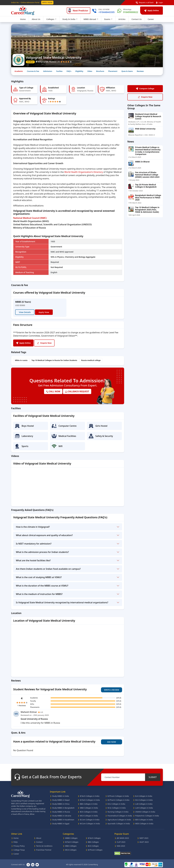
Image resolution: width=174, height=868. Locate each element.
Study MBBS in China (61, 802)
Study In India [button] (69, 19)
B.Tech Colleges (94, 836)
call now (53, 391)
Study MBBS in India (61, 794)
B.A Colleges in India (144, 794)
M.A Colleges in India (144, 798)
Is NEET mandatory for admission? (34, 544)
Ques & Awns (127, 71)
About (39, 836)
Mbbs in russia (21, 360)
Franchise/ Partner (44, 848)
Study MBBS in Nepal (61, 798)
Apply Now (47, 2)
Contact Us (137, 19)
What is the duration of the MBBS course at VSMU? (42, 586)
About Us (36, 19)
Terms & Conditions (44, 844)
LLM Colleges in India (144, 806)
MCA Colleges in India (89, 814)
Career (151, 19)
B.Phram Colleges (95, 848)
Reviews (140, 71)
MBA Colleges (71, 844)
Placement (113, 71)
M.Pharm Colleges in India (118, 798)
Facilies (59, 71)
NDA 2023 (121, 844)
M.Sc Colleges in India (117, 806)
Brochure (100, 71)
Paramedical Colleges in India (120, 814)
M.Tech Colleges (72, 840)
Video (90, 71)
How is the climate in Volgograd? (33, 527)
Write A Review (111, 689)
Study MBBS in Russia (61, 810)
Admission (48, 71)
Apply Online (152, 10)
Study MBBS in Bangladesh (63, 806)
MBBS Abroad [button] (90, 19)
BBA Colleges (93, 840)
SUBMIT (153, 775)
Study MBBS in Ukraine (62, 814)
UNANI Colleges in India (145, 810)
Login (159, 3)
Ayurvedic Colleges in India (119, 822)
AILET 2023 (144, 840)
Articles (122, 19)
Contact (39, 840)
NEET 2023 (144, 836)
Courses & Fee (33, 71)
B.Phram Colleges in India (118, 794)
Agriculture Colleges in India (119, 818)
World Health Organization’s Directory (84, 172)
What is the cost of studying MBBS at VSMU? (39, 577)
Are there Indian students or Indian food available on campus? (48, 569)
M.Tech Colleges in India (90, 798)
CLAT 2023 (121, 840)
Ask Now (111, 740)
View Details (25, 312)
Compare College (145, 89)
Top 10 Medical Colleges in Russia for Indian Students (54, 360)
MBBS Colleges (71, 836)
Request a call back (145, 3)
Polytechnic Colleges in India (147, 814)
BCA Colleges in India (89, 810)
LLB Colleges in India (144, 802)
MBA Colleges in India (89, 806)
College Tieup (19, 848)
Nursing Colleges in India (118, 810)
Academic (19, 71)
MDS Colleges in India (144, 822)
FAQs (16, 840)
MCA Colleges (71, 848)
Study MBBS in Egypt (61, 822)
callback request (77, 391)
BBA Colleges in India (89, 802)
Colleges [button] (51, 19)
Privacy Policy (19, 844)
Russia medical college (91, 360)
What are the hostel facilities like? (33, 560)
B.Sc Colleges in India (116, 802)
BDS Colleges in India (144, 818)
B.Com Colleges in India (90, 818)
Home (23, 19)
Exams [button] (108, 19)
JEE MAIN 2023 (123, 836)
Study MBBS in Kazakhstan (63, 818)
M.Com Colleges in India (90, 822)
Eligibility (79, 71)
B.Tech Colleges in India (90, 794)
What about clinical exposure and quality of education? (44, 535)
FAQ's (69, 71)
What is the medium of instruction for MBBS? (39, 594)
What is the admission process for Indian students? (42, 552)
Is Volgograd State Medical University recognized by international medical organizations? (62, 602)
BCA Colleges (93, 844)
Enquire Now (49, 343)
